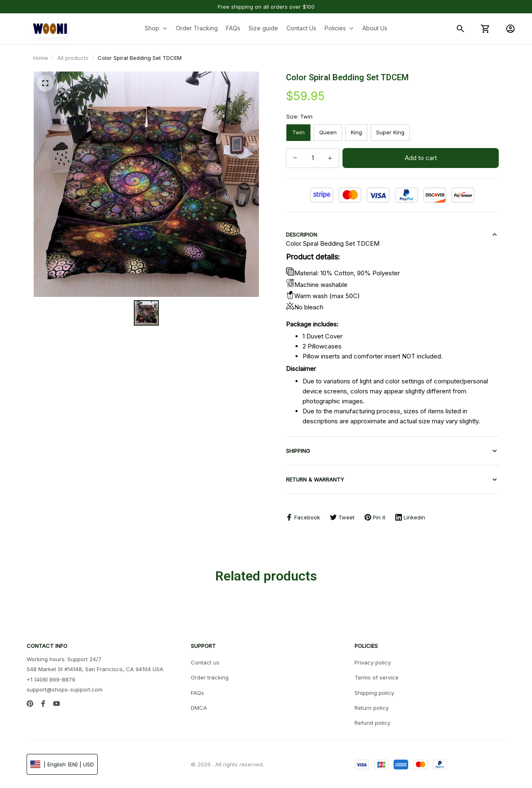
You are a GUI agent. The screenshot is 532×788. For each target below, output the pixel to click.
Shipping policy (374, 693)
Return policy (372, 708)
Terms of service (377, 677)
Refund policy (372, 723)
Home (41, 58)
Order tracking (210, 677)
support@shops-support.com (65, 689)
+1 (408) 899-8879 (51, 679)
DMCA (199, 708)
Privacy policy (373, 662)
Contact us (205, 662)
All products (73, 58)
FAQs (197, 693)
